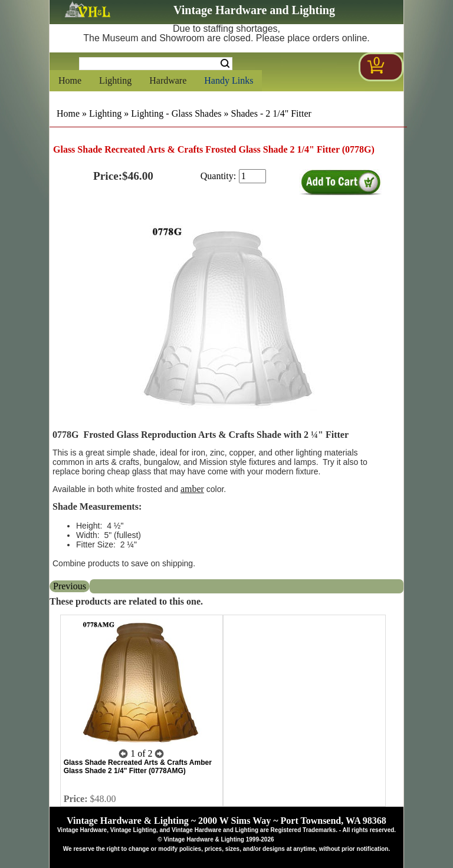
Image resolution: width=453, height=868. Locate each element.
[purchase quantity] (252, 176)
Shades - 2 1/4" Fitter (271, 113)
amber (192, 489)
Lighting (115, 80)
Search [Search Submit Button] (225, 64)
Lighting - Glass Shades (176, 113)
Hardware (168, 80)
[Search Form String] (156, 64)
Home (70, 80)
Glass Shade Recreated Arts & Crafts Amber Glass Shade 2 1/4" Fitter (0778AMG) (138, 767)
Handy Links (229, 80)
